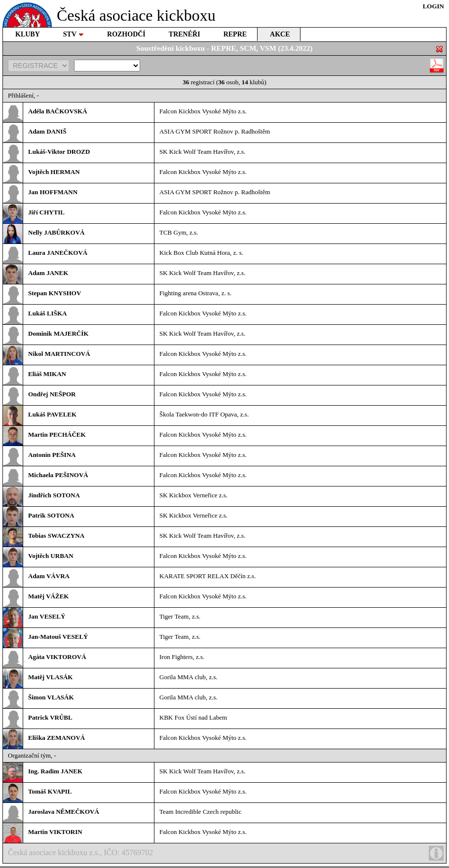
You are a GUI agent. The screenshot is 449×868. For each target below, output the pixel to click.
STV (74, 34)
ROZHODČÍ (126, 34)
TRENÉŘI (185, 34)
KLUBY (28, 34)
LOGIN (433, 6)
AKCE (280, 34)
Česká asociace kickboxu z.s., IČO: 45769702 (226, 853)
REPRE (235, 34)
